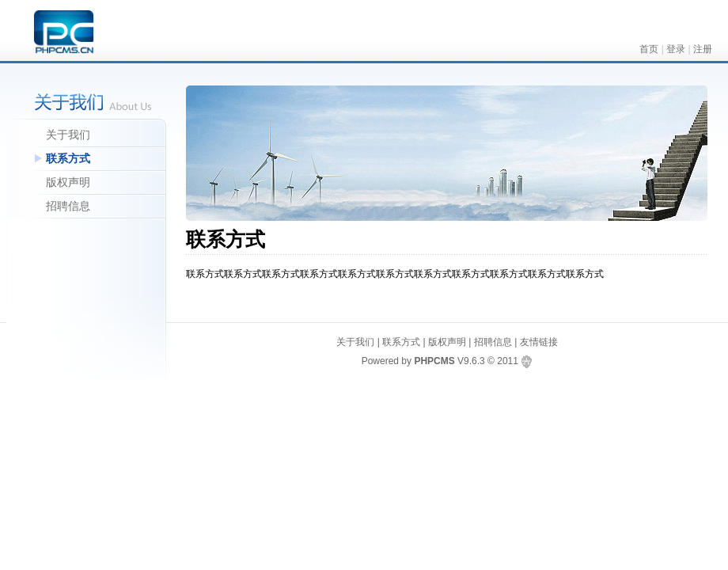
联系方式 (68, 158)
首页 (649, 49)
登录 (676, 49)
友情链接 (539, 342)
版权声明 (68, 182)
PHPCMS (434, 361)
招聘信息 (68, 206)
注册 (703, 49)
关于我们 (68, 135)
